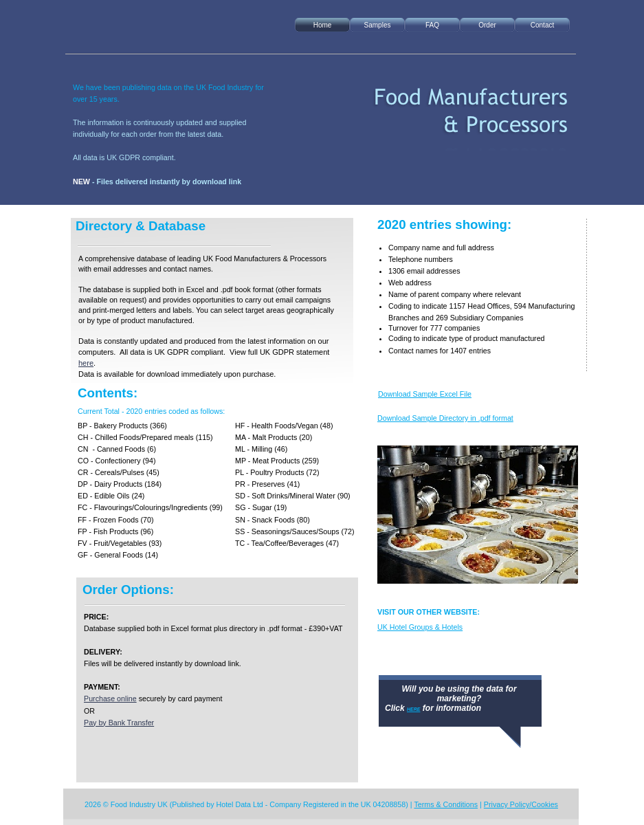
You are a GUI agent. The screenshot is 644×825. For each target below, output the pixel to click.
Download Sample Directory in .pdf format (445, 418)
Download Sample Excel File (425, 394)
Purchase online (110, 698)
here (86, 363)
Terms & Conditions (446, 804)
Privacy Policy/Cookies (521, 804)
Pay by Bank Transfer (119, 723)
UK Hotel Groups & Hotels (420, 627)
